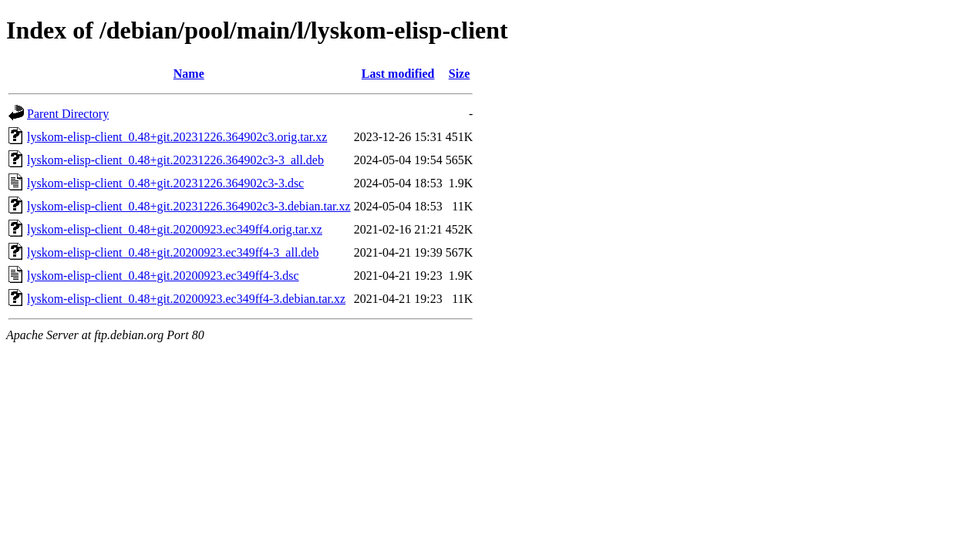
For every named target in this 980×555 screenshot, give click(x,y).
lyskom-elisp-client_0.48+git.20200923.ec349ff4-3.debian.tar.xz (186, 299)
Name (189, 74)
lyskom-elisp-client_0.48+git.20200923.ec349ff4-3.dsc (163, 276)
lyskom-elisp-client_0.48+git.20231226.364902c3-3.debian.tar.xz (189, 206)
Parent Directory (68, 114)
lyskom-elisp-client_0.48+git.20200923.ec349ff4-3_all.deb (173, 252)
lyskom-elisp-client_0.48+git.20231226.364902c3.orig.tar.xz (177, 137)
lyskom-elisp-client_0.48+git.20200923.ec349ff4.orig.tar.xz (175, 229)
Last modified (398, 74)
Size (460, 74)
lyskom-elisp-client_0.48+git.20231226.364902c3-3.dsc (165, 183)
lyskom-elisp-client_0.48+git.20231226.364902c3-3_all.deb (175, 160)
